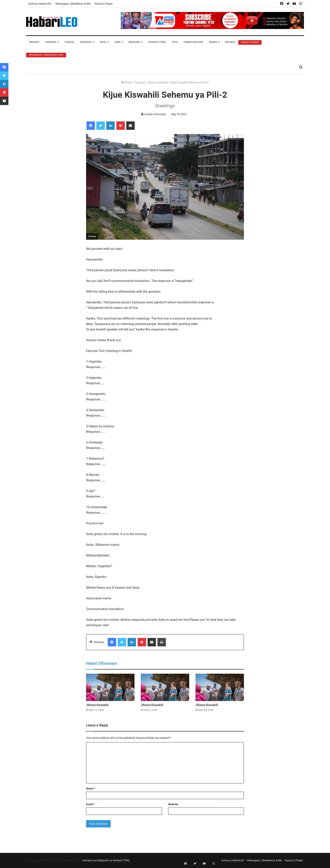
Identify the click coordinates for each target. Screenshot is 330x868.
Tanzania (51, 42)
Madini (213, 42)
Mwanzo (34, 42)
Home (126, 82)
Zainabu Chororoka (155, 114)
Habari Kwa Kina (193, 42)
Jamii (118, 42)
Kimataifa (86, 42)
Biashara (134, 42)
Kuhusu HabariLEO (40, 4)
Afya (175, 42)
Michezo (230, 42)
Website (173, 804)
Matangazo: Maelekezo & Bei (73, 4)
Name (91, 788)
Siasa (103, 42)
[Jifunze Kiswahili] (110, 687)
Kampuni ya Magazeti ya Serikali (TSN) (106, 860)
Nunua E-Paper (104, 4)
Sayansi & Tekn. (157, 42)
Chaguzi (69, 42)
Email (90, 804)
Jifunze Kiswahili (158, 82)
